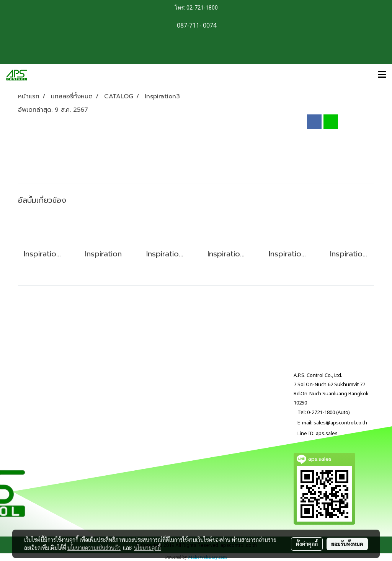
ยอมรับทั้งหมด (347, 544)
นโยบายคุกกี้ (147, 548)
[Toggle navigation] (382, 75)
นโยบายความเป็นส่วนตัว (94, 548)
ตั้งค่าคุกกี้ (307, 544)
